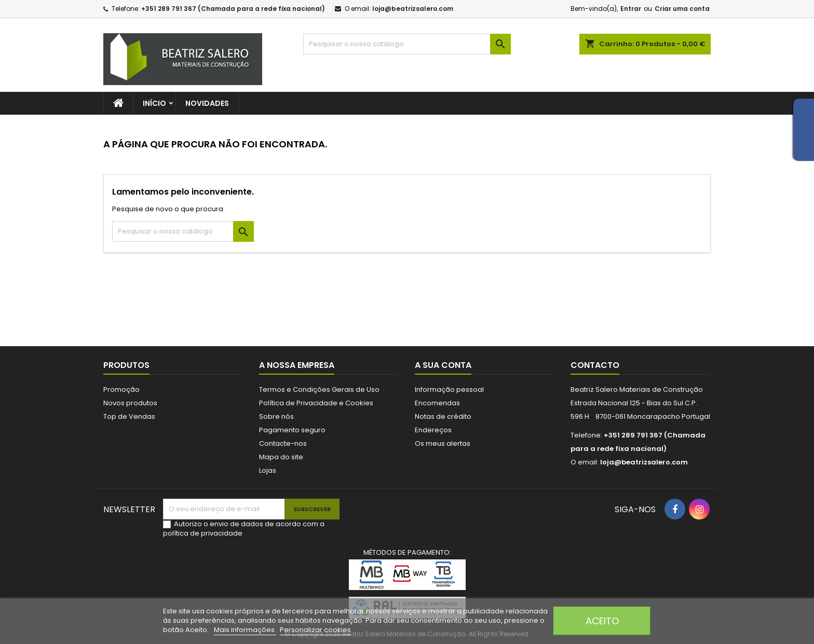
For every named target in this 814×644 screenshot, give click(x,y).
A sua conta (443, 365)
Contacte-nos (283, 443)
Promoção (121, 389)
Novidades (207, 103)
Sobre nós (276, 416)
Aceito (602, 621)
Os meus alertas (443, 443)
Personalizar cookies (315, 630)
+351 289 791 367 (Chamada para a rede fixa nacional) (233, 9)
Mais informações (245, 630)
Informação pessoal (449, 389)
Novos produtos (130, 403)
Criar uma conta (682, 9)
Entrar (631, 9)
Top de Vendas (129, 416)
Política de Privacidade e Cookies (316, 403)
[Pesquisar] (407, 44)
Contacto (595, 365)
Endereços (433, 430)
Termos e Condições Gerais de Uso (319, 389)
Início (154, 103)
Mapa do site (281, 457)
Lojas (268, 470)
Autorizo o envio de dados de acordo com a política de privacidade (244, 529)
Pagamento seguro (292, 430)
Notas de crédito (443, 416)
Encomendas (437, 403)
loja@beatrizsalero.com (413, 9)
